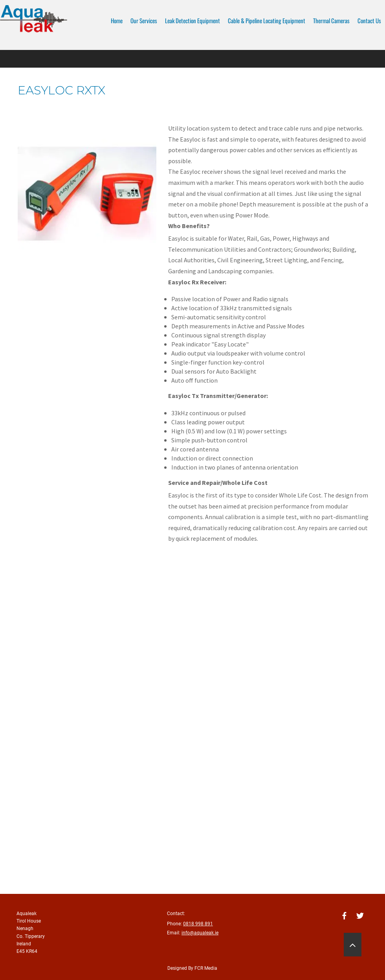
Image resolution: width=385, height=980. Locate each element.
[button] (87, 194)
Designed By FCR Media (192, 968)
